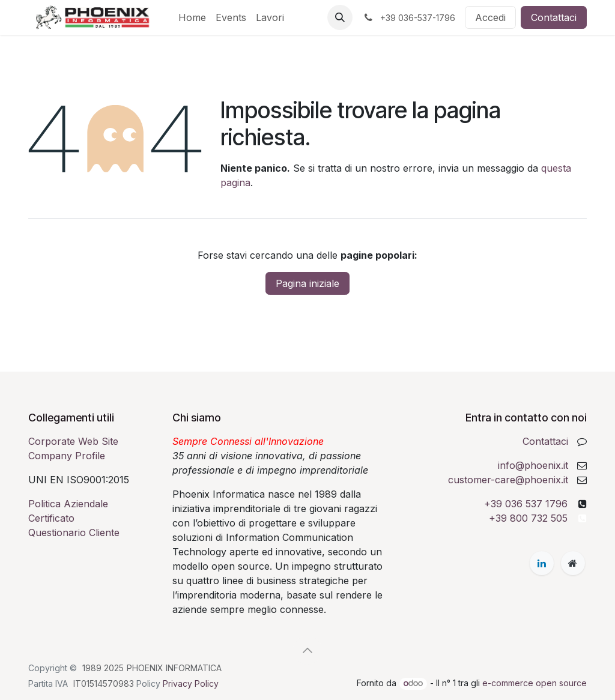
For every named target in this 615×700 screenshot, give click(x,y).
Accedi (490, 17)
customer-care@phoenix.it (508, 480)
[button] (340, 17)
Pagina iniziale (307, 283)
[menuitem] (192, 17)
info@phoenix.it (533, 465)
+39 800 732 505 (528, 518)
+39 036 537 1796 (526, 504)
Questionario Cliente (74, 533)
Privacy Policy (191, 683)
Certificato (51, 518)
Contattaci (554, 17)
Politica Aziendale (68, 504)
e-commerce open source (535, 683)
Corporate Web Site (73, 441)
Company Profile (67, 456)
